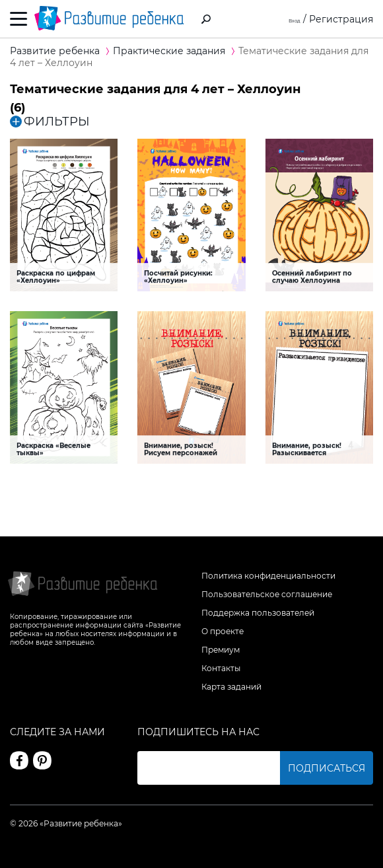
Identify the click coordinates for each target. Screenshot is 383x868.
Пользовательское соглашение (267, 594)
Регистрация (341, 19)
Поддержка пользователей (258, 613)
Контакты (221, 668)
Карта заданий (231, 687)
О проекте (223, 631)
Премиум (221, 650)
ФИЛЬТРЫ (50, 122)
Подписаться (327, 768)
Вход (289, 19)
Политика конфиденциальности (268, 576)
